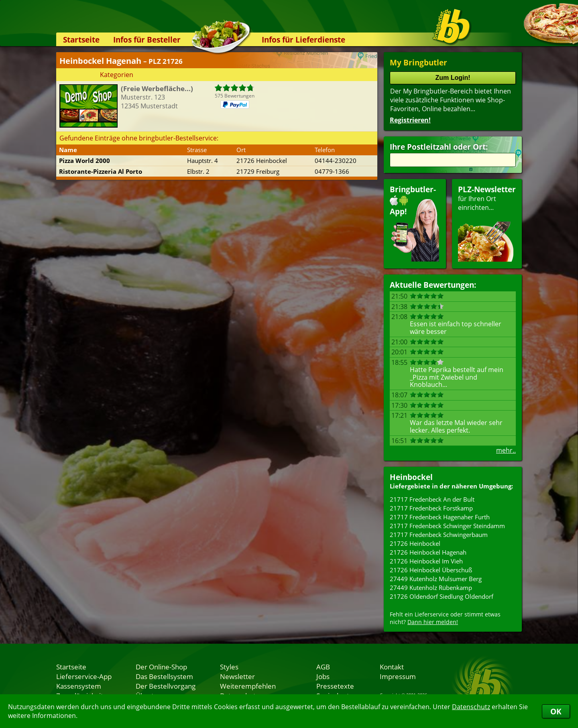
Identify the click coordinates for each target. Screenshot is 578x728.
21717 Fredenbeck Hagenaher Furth (440, 517)
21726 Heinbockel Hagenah (428, 552)
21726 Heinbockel (415, 543)
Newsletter (237, 676)
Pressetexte (335, 686)
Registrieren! (410, 120)
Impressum (398, 676)
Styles (229, 667)
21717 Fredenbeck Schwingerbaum (439, 535)
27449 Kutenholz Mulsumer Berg (436, 579)
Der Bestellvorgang (166, 686)
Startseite (81, 40)
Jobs (323, 676)
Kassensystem (79, 686)
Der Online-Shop (161, 667)
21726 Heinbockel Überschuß (431, 570)
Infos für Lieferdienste (303, 40)
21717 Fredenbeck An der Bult (432, 499)
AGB (323, 667)
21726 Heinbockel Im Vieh (426, 561)
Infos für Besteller (147, 40)
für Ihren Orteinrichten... (487, 223)
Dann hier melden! (433, 622)
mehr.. (506, 450)
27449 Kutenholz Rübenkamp (431, 588)
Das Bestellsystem (164, 676)
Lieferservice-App (84, 676)
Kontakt (392, 667)
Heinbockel (411, 477)
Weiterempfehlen (248, 686)
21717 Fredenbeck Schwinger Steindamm (447, 526)
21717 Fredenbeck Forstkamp (431, 508)
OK (556, 711)
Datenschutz (471, 707)
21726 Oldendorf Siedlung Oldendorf (442, 596)
